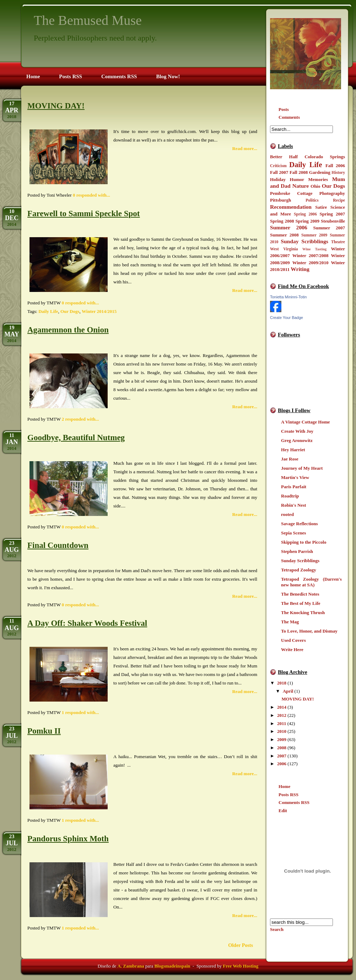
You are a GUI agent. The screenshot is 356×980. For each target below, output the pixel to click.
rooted (287, 514)
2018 (282, 683)
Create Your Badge (287, 318)
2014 (282, 707)
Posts (284, 109)
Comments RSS (294, 802)
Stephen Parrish (297, 551)
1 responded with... (80, 712)
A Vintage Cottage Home (306, 422)
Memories (318, 179)
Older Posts (241, 945)
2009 (282, 739)
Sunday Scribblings (304, 241)
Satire (321, 207)
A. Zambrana (131, 966)
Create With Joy (297, 431)
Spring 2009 (308, 221)
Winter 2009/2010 (311, 263)
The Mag (290, 622)
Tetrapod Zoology (299, 570)
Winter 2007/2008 (311, 255)
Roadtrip (290, 496)
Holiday (278, 179)
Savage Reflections (300, 524)
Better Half (284, 157)
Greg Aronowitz (297, 440)
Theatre (338, 242)
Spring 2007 (332, 214)
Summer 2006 (289, 227)
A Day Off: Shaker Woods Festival (87, 623)
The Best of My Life (301, 603)
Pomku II (44, 731)
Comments (289, 117)
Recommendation (291, 207)
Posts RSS (288, 795)
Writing (300, 269)
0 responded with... (91, 195)
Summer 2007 (329, 228)
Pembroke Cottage (291, 193)
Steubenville (333, 221)
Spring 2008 (282, 221)
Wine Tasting (314, 249)
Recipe (339, 200)
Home (284, 786)
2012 (282, 715)
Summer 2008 (284, 235)
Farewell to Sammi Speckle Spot (83, 214)
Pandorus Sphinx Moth (68, 839)
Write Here (292, 649)
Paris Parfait (294, 487)
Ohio (315, 186)
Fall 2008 (299, 172)
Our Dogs (333, 186)
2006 (282, 764)
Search (277, 929)
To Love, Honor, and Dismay (309, 631)
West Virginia (284, 249)
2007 (282, 756)
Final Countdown (58, 545)
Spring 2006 (305, 214)
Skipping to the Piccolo (304, 542)
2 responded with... (80, 419)
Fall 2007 (279, 172)
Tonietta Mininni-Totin (288, 297)
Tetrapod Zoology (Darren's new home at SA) (311, 582)
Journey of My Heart (302, 468)
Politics (312, 200)
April (288, 691)
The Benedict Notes (300, 594)
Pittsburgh (281, 200)
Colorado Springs (325, 157)
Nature (301, 186)
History (338, 173)
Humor (297, 179)
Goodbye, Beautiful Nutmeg (76, 438)
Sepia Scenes (293, 533)
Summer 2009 (314, 235)
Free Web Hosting (241, 966)
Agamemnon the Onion (68, 330)
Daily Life (306, 164)
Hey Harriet (293, 450)
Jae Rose (290, 459)
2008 (282, 748)
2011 (282, 723)
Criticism (278, 166)
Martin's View (295, 477)
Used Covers (293, 640)
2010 (282, 731)
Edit (283, 811)
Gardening (320, 172)
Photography (332, 193)
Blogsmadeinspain (172, 966)
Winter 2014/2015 (99, 311)
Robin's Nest (293, 505)
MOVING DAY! (298, 699)
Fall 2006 (335, 166)
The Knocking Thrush (303, 612)
